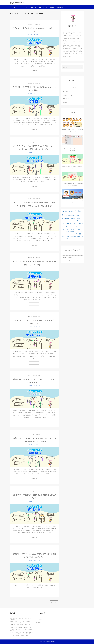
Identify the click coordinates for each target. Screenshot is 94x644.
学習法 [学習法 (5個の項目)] (65, 236)
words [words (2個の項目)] (68, 221)
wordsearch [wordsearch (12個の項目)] (73, 221)
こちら (68, 57)
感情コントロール (43, 7)
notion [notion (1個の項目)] (72, 218)
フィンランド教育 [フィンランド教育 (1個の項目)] (67, 232)
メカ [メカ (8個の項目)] (66, 234)
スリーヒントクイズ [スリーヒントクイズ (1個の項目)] (66, 229)
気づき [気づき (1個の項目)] (82, 236)
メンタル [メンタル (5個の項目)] (70, 234)
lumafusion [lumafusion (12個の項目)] (65, 218)
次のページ (54, 602)
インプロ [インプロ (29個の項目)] (67, 227)
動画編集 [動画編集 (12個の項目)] (79, 234)
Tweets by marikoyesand (65, 612)
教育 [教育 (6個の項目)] (79, 236)
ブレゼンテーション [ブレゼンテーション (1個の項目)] (73, 232)
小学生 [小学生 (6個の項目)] (69, 236)
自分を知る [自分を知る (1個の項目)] (63, 239)
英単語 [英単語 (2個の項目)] (67, 239)
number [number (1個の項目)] (74, 218)
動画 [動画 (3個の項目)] (75, 234)
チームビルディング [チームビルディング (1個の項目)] (73, 229)
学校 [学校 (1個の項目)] (62, 236)
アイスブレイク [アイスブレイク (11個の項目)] (77, 224)
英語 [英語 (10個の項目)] (70, 239)
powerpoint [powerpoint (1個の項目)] (80, 218)
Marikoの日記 (66, 261)
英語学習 (52, 7)
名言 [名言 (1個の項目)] (82, 234)
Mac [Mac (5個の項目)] (69, 218)
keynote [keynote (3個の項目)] (77, 215)
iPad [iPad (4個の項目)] (74, 215)
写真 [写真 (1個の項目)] (73, 234)
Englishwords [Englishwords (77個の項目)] (67, 215)
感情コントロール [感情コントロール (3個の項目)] (74, 236)
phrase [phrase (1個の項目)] (77, 218)
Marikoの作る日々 (67, 257)
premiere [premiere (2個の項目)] (63, 221)
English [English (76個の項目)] (78, 211)
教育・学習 (33, 7)
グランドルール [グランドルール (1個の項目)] (73, 227)
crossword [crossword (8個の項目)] (72, 211)
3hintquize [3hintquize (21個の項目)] (65, 211)
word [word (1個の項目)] (66, 221)
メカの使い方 (60, 7)
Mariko (44, 642)
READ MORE (34, 71)
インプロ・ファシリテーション (21, 7)
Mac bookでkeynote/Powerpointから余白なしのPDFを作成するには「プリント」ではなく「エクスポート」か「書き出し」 (72, 149)
